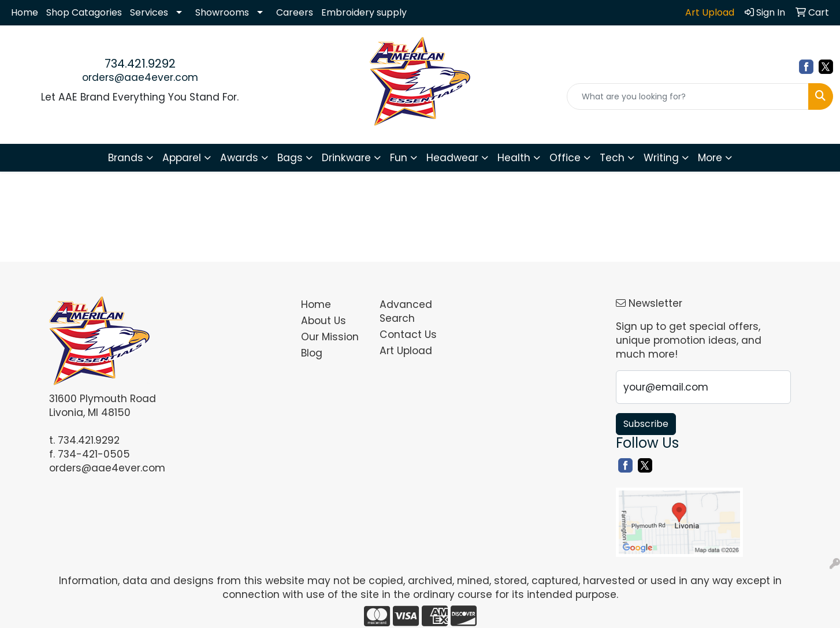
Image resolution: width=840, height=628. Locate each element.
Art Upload (406, 351)
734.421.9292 (140, 64)
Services (149, 12)
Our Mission (330, 337)
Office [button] (565, 158)
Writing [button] (661, 158)
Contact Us (408, 335)
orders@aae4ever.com (140, 77)
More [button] (710, 158)
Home (25, 12)
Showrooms (222, 12)
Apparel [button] (182, 158)
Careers (295, 12)
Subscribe (646, 424)
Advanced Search (406, 311)
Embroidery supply (364, 12)
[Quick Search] (688, 96)
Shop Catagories (84, 12)
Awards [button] (239, 158)
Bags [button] (290, 158)
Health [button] (514, 158)
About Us (324, 321)
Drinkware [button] (346, 158)
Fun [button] (399, 158)
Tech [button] (612, 158)
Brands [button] (126, 158)
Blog (312, 353)
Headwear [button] (452, 158)
